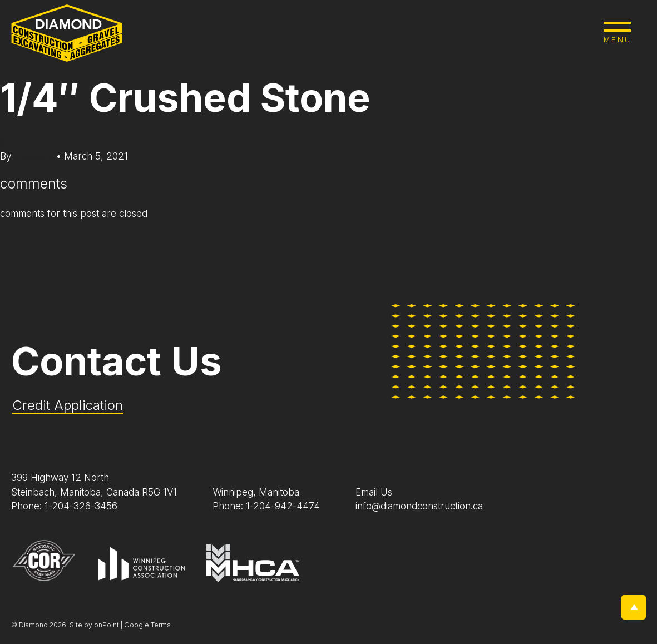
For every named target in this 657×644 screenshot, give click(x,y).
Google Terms (147, 625)
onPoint (107, 625)
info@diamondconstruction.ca (419, 506)
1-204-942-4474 (283, 506)
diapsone (35, 156)
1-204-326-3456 (81, 506)
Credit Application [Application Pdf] (68, 405)
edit (8, 142)
